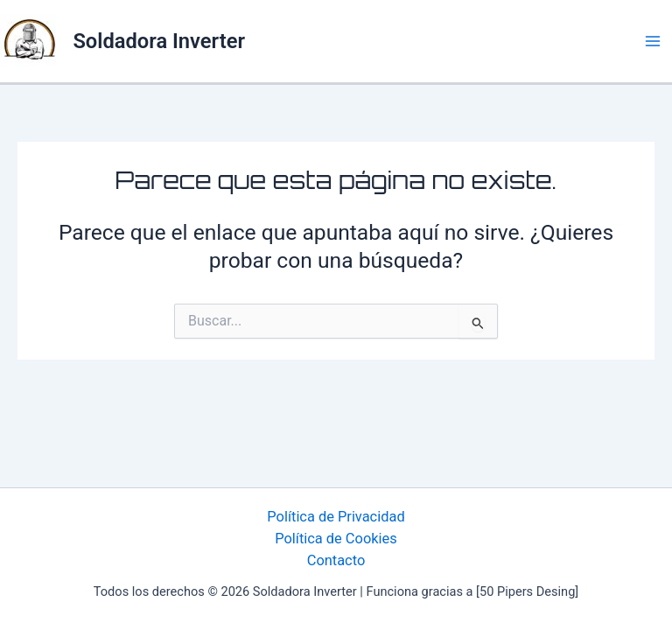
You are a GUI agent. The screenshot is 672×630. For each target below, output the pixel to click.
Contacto (336, 560)
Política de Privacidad (336, 517)
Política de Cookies (336, 539)
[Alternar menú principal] (652, 42)
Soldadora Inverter (159, 41)
